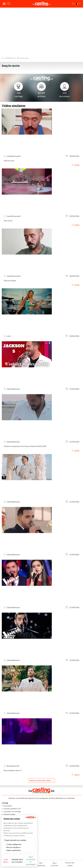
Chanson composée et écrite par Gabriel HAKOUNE (25, 446)
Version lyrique (10, 280)
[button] (74, 4)
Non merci (6, 861)
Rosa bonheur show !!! (13, 770)
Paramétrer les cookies (17, 861)
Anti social (8, 221)
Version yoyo (9, 161)
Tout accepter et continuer (31, 861)
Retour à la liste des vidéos (40, 780)
